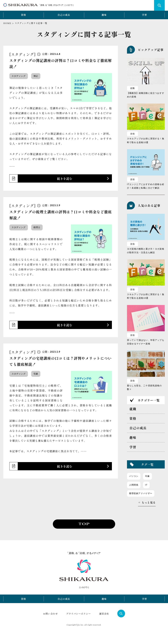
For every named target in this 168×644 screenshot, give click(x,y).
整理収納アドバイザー (141, 493)
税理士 (37, 227)
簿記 (36, 76)
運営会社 (104, 614)
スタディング (19, 76)
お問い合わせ (50, 614)
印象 (147, 476)
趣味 (104, 15)
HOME (7, 23)
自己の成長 (64, 15)
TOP (84, 524)
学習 (144, 15)
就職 (133, 88)
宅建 (36, 374)
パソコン (134, 476)
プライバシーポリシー (79, 614)
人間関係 (134, 485)
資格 (24, 15)
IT (146, 485)
